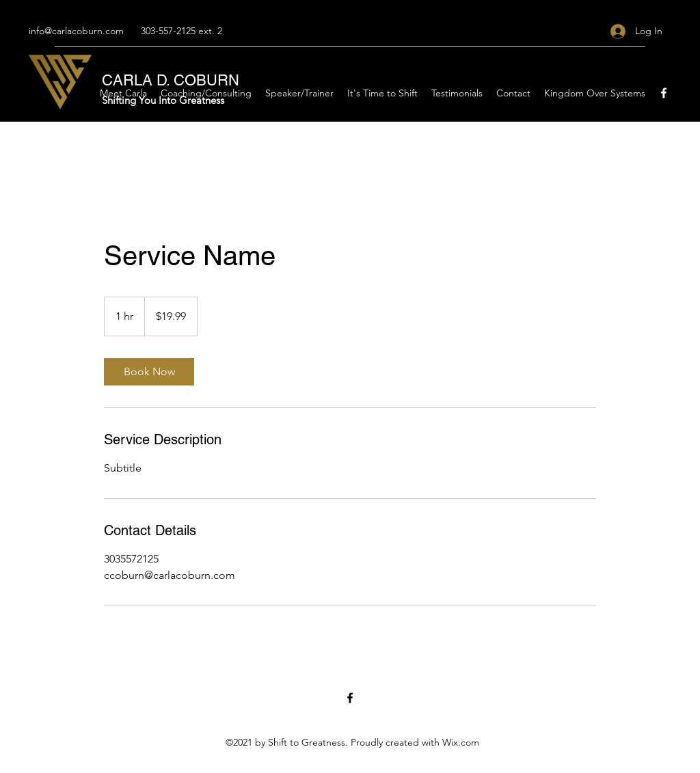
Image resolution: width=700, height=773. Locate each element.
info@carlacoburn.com (76, 31)
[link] (149, 372)
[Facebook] (664, 93)
